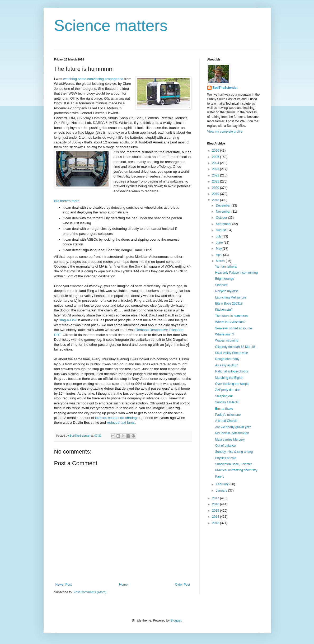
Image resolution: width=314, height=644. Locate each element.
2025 (216, 157)
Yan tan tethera (226, 267)
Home (123, 585)
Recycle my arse (227, 291)
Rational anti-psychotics (232, 371)
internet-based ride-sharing (116, 418)
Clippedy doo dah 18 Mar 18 (235, 347)
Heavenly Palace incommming (236, 273)
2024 (216, 163)
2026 (216, 151)
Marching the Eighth (229, 378)
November (224, 212)
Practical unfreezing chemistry (236, 470)
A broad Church (226, 421)
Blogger (176, 620)
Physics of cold (226, 458)
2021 (216, 181)
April (219, 255)
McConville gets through (232, 433)
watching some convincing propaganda (93, 79)
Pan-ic (219, 477)
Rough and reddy (227, 359)
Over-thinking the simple (232, 384)
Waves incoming (227, 340)
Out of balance (225, 446)
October (222, 218)
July (219, 236)
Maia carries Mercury (230, 440)
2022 (216, 175)
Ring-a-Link (67, 320)
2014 (216, 517)
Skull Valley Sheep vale (231, 353)
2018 (216, 200)
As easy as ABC (226, 365)
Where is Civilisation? (230, 322)
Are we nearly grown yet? (233, 427)
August (221, 230)
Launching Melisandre (230, 297)
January (222, 491)
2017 (216, 498)
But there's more (67, 201)
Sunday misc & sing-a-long (234, 452)
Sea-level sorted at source (233, 328)
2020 (216, 188)
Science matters (111, 25)
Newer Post (64, 585)
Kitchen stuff (224, 310)
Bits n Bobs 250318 (229, 304)
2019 (216, 194)
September (224, 224)
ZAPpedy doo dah (228, 390)
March (221, 261)
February (222, 484)
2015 (216, 511)
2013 (216, 523)
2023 (216, 169)
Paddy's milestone (228, 415)
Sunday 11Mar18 (227, 402)
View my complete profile (225, 132)
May (219, 249)
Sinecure (221, 285)
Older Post (183, 585)
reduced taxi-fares (121, 423)
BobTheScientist (225, 88)
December (224, 206)
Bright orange (224, 279)
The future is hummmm (231, 316)
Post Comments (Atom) (90, 592)
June (220, 242)
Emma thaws (224, 409)
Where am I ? (224, 334)
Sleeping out (224, 396)
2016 (216, 504)
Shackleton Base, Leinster (233, 464)
